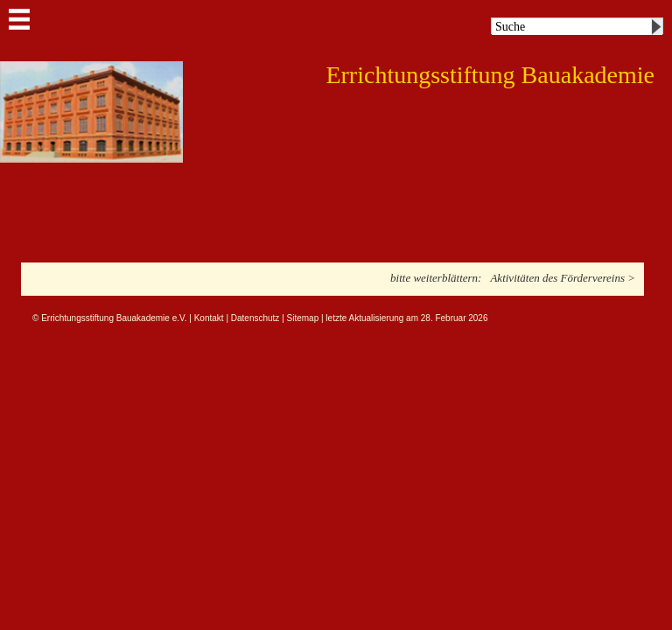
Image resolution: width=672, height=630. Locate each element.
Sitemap (303, 318)
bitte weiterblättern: (436, 278)
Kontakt (209, 318)
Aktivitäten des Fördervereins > (563, 278)
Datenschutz (255, 318)
